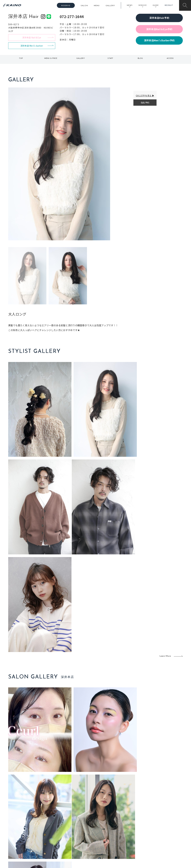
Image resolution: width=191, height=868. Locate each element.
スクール (128, 825)
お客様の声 (28, 834)
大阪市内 (63, 825)
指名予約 (145, 103)
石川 (78, 820)
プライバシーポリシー (163, 839)
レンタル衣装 (105, 830)
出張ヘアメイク (131, 820)
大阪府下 (63, 830)
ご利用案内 (28, 825)
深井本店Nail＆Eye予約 (159, 29)
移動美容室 (104, 820)
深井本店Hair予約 (159, 18)
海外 (78, 839)
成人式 (126, 830)
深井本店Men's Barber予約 (159, 40)
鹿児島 (79, 835)
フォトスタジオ (106, 825)
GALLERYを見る (144, 96)
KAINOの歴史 (159, 825)
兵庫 (61, 844)
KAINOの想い (159, 820)
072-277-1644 (72, 16)
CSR (155, 835)
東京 (61, 820)
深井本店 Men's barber (32, 46)
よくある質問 (28, 829)
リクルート (158, 830)
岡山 (78, 825)
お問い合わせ (159, 844)
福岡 (78, 830)
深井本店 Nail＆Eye (32, 37)
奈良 (61, 839)
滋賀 (61, 835)
